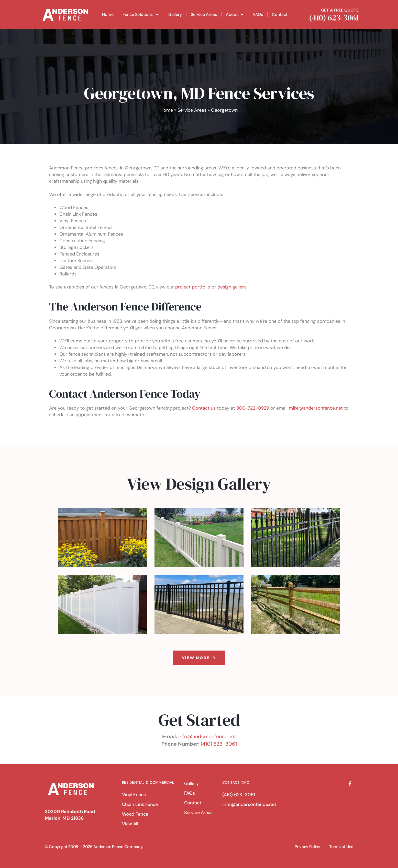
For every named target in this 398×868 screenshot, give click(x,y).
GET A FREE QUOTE (341, 10)
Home (108, 14)
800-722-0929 (253, 408)
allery (241, 287)
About (235, 15)
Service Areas (204, 14)
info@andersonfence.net (207, 736)
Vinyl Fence (134, 795)
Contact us (204, 408)
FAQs (258, 14)
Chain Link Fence (140, 804)
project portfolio (192, 287)
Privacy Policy (307, 847)
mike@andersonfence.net (316, 408)
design (224, 287)
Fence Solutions (141, 15)
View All (130, 824)
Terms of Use (341, 847)
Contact (280, 14)
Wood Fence (135, 814)
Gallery (175, 14)
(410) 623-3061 (335, 18)
